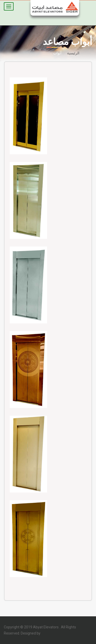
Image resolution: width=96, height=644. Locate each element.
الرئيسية (73, 53)
